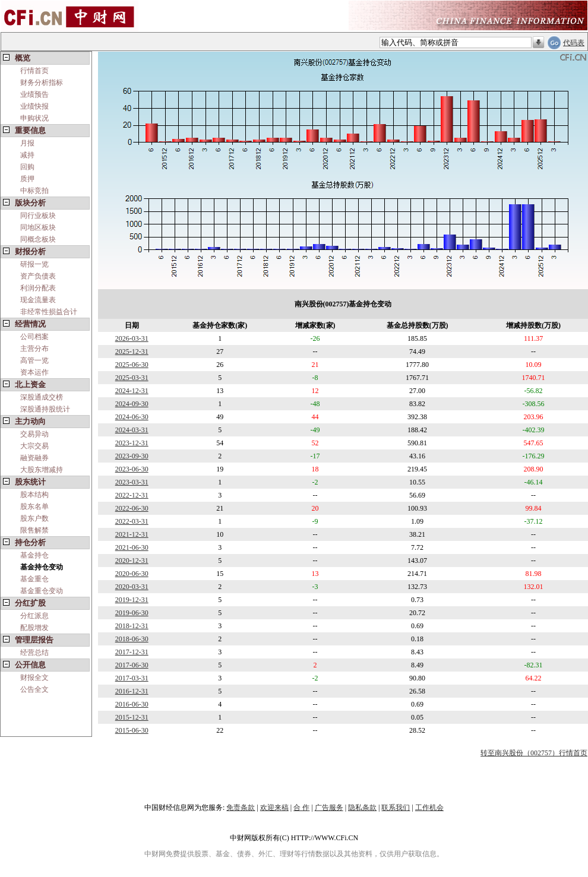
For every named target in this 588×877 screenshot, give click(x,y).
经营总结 (34, 653)
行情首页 (34, 71)
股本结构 (34, 495)
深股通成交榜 (42, 397)
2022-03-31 (132, 521)
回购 (27, 167)
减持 (27, 155)
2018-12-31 (132, 626)
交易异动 (34, 434)
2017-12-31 (132, 652)
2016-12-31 (132, 691)
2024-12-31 (132, 391)
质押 (27, 179)
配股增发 (34, 628)
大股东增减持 (42, 470)
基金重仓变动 (42, 591)
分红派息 (34, 616)
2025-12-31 (132, 352)
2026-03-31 (132, 338)
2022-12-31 (132, 495)
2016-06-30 (132, 704)
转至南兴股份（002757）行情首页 (534, 753)
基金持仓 (34, 555)
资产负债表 (38, 276)
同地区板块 (38, 227)
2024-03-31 (132, 430)
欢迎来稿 (274, 808)
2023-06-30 (132, 469)
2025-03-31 (132, 378)
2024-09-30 (132, 404)
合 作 (301, 808)
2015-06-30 (132, 730)
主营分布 (34, 349)
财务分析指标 (42, 83)
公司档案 (34, 337)
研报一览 (34, 264)
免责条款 (241, 808)
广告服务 (329, 808)
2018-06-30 (132, 639)
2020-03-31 (132, 587)
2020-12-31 (132, 561)
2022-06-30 (132, 508)
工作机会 (429, 808)
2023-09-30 (132, 456)
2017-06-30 (132, 665)
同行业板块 (38, 216)
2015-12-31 (132, 717)
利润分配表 (38, 288)
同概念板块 (38, 239)
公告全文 (34, 689)
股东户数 (34, 518)
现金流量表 (38, 300)
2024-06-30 (132, 417)
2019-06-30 (132, 613)
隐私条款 (362, 808)
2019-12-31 (132, 600)
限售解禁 (34, 530)
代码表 (574, 43)
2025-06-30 (132, 365)
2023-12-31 (132, 443)
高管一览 (34, 360)
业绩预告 (34, 94)
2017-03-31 (132, 678)
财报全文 (34, 677)
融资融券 (34, 458)
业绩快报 (34, 106)
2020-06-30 (132, 574)
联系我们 (396, 808)
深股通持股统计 (45, 409)
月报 (27, 143)
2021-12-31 (132, 534)
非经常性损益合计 (49, 312)
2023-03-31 (132, 482)
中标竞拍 (34, 191)
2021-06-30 (132, 547)
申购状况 (34, 118)
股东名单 (34, 506)
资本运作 (34, 372)
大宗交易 (34, 446)
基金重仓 (34, 579)
